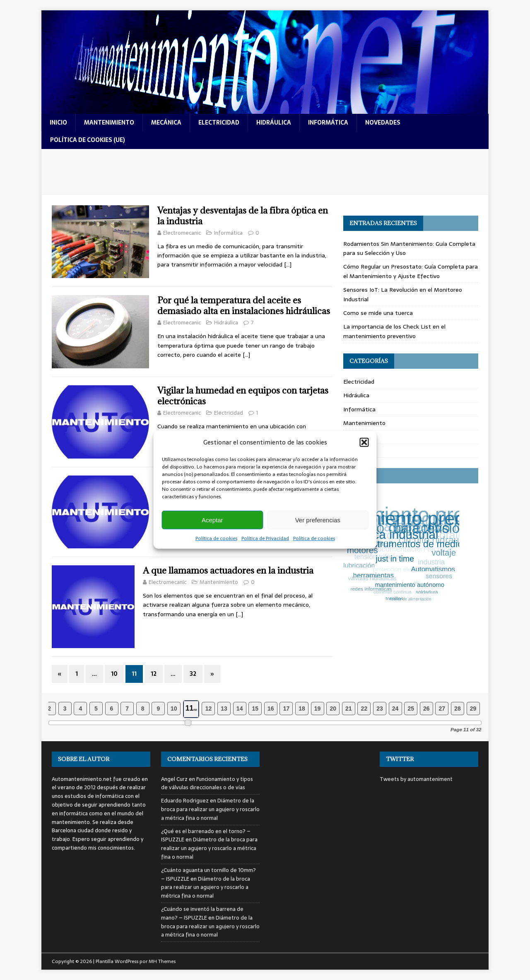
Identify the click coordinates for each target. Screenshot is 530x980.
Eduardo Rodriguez (185, 801)
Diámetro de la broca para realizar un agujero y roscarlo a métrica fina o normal (210, 809)
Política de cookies (216, 538)
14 (240, 709)
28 (458, 709)
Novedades (358, 451)
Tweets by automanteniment (416, 779)
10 (114, 674)
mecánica (166, 122)
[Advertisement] (265, 172)
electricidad (219, 122)
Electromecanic (182, 233)
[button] (364, 442)
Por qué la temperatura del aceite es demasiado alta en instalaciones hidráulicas (244, 306)
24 (395, 709)
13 (224, 709)
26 (426, 709)
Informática (228, 233)
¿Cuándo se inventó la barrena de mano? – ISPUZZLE (202, 913)
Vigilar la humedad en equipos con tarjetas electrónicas (243, 396)
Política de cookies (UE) (88, 140)
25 (411, 709)
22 (364, 709)
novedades (383, 122)
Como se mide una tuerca (378, 313)
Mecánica (356, 437)
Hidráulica (226, 323)
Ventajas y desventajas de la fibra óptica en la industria (243, 216)
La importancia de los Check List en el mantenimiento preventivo (394, 331)
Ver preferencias (318, 520)
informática (328, 122)
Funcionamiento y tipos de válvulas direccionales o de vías (207, 783)
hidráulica (274, 122)
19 (318, 709)
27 (442, 709)
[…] (288, 264)
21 (349, 709)
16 (271, 709)
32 (193, 674)
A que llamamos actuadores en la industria (228, 570)
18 (302, 709)
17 (287, 709)
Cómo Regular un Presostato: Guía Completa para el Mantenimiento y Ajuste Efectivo (411, 271)
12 (154, 674)
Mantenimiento (219, 582)
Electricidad (229, 413)
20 (333, 709)
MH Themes (162, 961)
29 (473, 709)
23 (380, 709)
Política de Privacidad (265, 538)
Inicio (58, 122)
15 (255, 709)
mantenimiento (109, 122)
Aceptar (212, 520)
